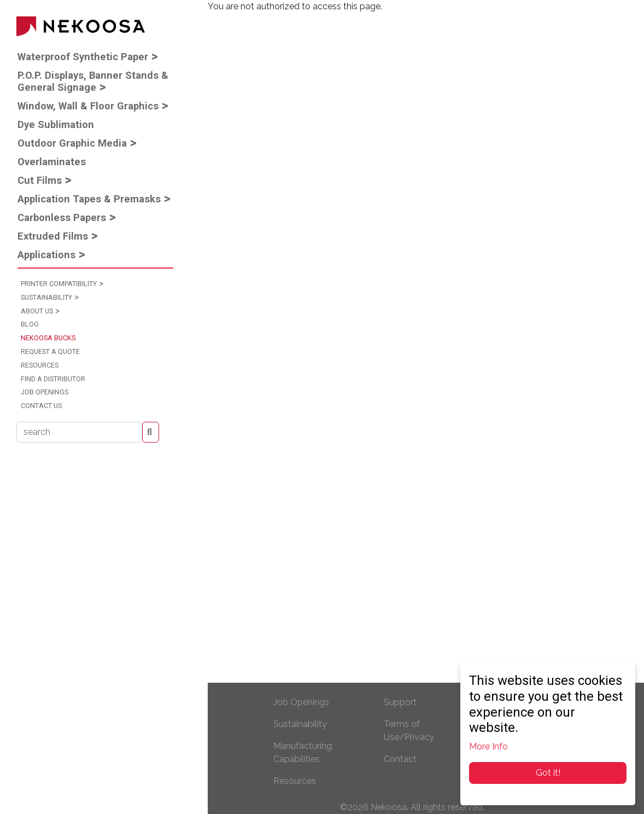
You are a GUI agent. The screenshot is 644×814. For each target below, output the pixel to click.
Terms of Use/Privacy (409, 731)
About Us (37, 311)
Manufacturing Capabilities (303, 752)
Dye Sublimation (56, 124)
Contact (400, 759)
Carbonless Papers (62, 217)
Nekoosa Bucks (48, 338)
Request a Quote (50, 351)
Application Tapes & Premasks (89, 199)
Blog (30, 324)
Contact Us (41, 406)
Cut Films (40, 180)
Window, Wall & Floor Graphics (88, 106)
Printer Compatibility (59, 284)
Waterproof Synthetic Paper (83, 57)
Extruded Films (53, 236)
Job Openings (45, 392)
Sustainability (46, 297)
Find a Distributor (53, 379)
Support (400, 702)
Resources (40, 365)
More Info (488, 746)
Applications (46, 255)
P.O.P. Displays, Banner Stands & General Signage (93, 81)
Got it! (548, 773)
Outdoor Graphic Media (72, 143)
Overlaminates (52, 162)
